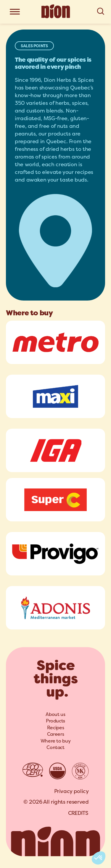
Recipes (55, 728)
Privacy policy (71, 791)
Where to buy (56, 741)
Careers (55, 734)
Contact (55, 747)
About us (55, 714)
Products (55, 721)
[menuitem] (55, 714)
